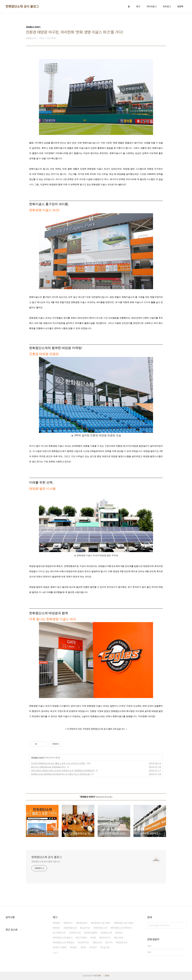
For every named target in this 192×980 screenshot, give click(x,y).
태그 (138, 7)
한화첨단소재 (101, 928)
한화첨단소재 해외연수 (122, 928)
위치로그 (167, 7)
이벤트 (74, 947)
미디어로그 (152, 7)
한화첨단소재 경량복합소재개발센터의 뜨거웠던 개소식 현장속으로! (61, 774)
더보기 (55, 953)
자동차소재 (76, 933)
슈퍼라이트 (84, 943)
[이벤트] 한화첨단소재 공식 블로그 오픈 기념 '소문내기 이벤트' (58, 763)
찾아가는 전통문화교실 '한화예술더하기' (48, 767)
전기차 (110, 943)
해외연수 (69, 923)
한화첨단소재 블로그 (63, 938)
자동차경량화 (91, 933)
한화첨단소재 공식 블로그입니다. (46, 862)
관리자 (107, 976)
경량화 (57, 923)
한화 (84, 947)
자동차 (94, 947)
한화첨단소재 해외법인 (64, 943)
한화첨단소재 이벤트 (125, 923)
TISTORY (97, 976)
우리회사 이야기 (38, 758)
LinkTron (86, 928)
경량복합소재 (71, 928)
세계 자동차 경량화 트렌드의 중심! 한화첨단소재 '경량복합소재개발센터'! (63, 771)
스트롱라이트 (60, 933)
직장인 (120, 933)
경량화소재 (107, 933)
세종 (94, 938)
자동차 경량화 (60, 947)
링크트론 (119, 938)
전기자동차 (82, 938)
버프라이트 (106, 938)
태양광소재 (122, 943)
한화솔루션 (82, 923)
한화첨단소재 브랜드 (101, 923)
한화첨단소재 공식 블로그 (22, 7)
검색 (183, 925)
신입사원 (106, 947)
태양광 (57, 928)
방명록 (180, 7)
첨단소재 (98, 943)
